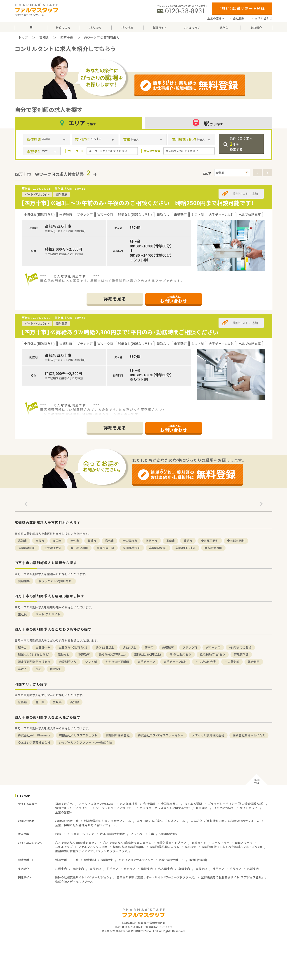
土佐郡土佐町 (53, 548)
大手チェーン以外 (175, 662)
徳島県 (22, 702)
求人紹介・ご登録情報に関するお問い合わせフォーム (225, 821)
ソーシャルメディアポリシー (115, 808)
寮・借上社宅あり (180, 654)
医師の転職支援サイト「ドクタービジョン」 (83, 877)
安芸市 (40, 541)
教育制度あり (68, 662)
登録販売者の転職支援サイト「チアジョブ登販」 (232, 877)
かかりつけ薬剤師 (117, 662)
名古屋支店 (166, 869)
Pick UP (60, 834)
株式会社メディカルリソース (74, 881)
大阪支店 (201, 869)
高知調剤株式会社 (118, 735)
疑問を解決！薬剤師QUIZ (129, 847)
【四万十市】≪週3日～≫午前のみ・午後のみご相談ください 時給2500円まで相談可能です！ (137, 203)
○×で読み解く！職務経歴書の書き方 (127, 843)
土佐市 (75, 541)
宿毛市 (109, 541)
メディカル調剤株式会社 (208, 735)
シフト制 (91, 662)
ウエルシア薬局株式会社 (34, 742)
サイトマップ (249, 808)
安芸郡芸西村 (236, 541)
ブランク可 (190, 647)
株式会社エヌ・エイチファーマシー (161, 735)
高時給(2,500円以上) (148, 654)
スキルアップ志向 (83, 834)
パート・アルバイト (48, 614)
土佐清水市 (130, 541)
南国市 (57, 541)
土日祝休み (43, 647)
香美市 (188, 541)
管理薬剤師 (241, 654)
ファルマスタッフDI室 (93, 847)
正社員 (22, 614)
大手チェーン (146, 662)
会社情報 (149, 804)
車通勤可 (84, 654)
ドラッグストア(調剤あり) (55, 581)
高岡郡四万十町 (186, 548)
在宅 (38, 669)
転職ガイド (199, 843)
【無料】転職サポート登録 (242, 8)
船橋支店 (113, 869)
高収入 (22, 669)
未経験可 (168, 647)
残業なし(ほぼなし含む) (34, 654)
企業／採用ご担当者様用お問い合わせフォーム (86, 825)
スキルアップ (64, 847)
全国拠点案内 (170, 804)
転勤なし (64, 654)
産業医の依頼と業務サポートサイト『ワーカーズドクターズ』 (156, 877)
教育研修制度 (198, 860)
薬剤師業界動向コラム (165, 847)
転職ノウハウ (244, 843)
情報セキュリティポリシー (73, 808)
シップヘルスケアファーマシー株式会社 (85, 742)
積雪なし (56, 669)
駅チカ (22, 647)
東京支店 (130, 869)
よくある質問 (193, 804)
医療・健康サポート (171, 860)
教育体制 (90, 860)
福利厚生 (107, 860)
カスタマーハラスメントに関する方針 (165, 808)
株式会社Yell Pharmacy (34, 735)
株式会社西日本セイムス (249, 735)
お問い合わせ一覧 (67, 821)
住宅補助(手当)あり (213, 654)
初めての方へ (64, 804)
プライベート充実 (142, 834)
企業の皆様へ (216, 18)
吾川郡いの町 (79, 548)
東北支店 (78, 869)
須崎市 (92, 541)
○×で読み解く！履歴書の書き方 (76, 843)
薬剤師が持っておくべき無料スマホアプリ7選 (232, 847)
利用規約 (202, 808)
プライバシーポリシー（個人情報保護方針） (236, 804)
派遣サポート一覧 (67, 860)
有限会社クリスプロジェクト (78, 735)
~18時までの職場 (240, 647)
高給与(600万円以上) (112, 654)
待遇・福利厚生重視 (112, 834)
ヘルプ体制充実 (206, 662)
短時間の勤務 (168, 834)
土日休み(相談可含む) (73, 647)
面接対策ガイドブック (172, 843)
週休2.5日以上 (105, 647)
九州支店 (253, 869)
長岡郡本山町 (27, 548)
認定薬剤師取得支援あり (34, 662)
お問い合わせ (264, 18)
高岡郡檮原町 (132, 548)
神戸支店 (219, 869)
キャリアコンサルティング (136, 860)
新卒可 (149, 647)
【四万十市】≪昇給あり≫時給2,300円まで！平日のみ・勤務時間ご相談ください (120, 332)
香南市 (171, 541)
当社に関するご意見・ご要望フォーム (161, 821)
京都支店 (184, 869)
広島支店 (236, 869)
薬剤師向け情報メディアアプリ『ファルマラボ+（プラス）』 (93, 851)
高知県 (44, 37)
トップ (23, 37)
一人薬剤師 (232, 662)
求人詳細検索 (129, 804)
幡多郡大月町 (213, 548)
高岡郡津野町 (158, 548)
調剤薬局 (24, 581)
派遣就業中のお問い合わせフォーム (108, 821)
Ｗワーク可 (213, 647)
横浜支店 (147, 869)
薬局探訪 (191, 847)
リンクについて (224, 808)
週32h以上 (129, 647)
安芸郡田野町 (210, 541)
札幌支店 (61, 869)
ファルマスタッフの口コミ (96, 804)
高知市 (22, 541)
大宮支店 (95, 869)
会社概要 (239, 18)
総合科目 (254, 662)
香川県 (40, 702)
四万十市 (67, 37)
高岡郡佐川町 (106, 548)
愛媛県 (57, 702)
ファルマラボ (221, 843)
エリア (79, 123)
